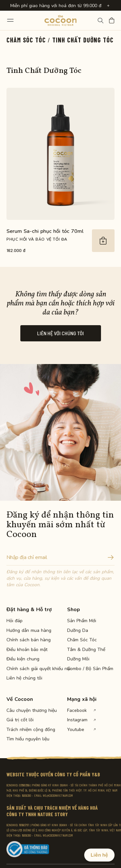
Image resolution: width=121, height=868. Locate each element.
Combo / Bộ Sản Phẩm (90, 669)
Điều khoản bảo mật (27, 650)
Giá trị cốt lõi (20, 720)
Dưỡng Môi (78, 659)
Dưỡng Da (78, 631)
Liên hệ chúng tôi (24, 678)
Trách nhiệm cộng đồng (29, 730)
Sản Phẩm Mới (82, 621)
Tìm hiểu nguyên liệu (28, 739)
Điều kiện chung (23, 659)
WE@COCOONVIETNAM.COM (58, 795)
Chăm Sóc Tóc (26, 40)
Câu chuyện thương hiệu (29, 711)
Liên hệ (99, 855)
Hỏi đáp (15, 621)
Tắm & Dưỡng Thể (86, 650)
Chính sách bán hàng (29, 640)
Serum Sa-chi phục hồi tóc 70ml (45, 231)
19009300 (26, 795)
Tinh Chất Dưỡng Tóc (83, 40)
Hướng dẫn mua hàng (29, 631)
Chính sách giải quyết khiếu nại (29, 669)
